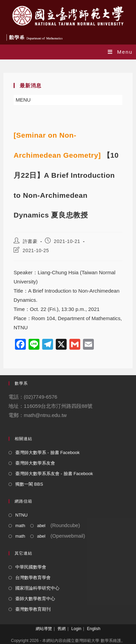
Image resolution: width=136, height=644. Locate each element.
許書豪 (30, 241)
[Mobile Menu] (120, 52)
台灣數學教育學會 (33, 578)
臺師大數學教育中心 (35, 599)
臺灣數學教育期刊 (33, 609)
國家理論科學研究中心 (37, 588)
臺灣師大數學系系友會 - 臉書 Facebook (54, 474)
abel (41, 526)
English (94, 629)
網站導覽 (44, 629)
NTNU (21, 515)
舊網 (62, 629)
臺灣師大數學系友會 (35, 463)
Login (76, 629)
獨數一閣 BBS (29, 484)
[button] (23, 100)
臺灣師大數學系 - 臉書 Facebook (47, 452)
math (20, 526)
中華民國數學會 (31, 567)
